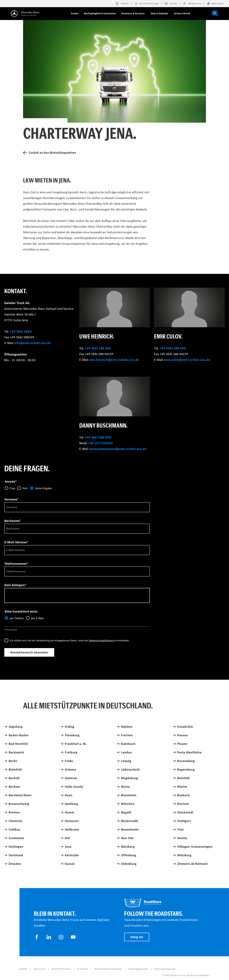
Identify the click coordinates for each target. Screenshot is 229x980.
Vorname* (11, 499)
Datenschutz (40, 969)
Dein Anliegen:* (15, 585)
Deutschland (215, 4)
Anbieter (23, 969)
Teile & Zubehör (159, 13)
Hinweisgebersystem (138, 969)
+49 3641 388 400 (98, 348)
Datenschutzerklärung (101, 641)
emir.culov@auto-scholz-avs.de (187, 360)
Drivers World (182, 13)
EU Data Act (82, 969)
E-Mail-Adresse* (16, 542)
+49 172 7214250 (100, 443)
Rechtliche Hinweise (61, 969)
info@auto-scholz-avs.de (32, 343)
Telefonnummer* (16, 564)
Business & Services (133, 13)
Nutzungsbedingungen (165, 969)
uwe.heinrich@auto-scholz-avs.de (114, 360)
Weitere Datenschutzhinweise (108, 969)
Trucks (74, 13)
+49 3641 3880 (21, 332)
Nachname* (13, 521)
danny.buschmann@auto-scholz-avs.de (118, 449)
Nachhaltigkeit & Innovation (100, 13)
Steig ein (137, 937)
